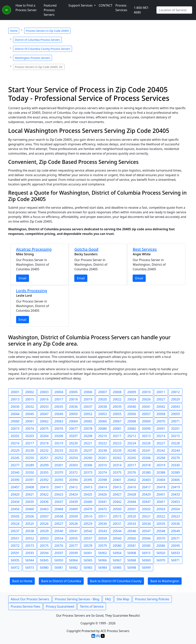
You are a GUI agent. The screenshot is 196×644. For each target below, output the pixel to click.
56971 (175, 560)
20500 (117, 509)
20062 (44, 421)
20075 (44, 429)
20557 (88, 538)
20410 (44, 487)
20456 (15, 509)
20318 (146, 465)
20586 (161, 546)
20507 (44, 516)
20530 (103, 524)
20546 (132, 531)
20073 (15, 429)
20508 (59, 516)
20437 (59, 502)
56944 (30, 560)
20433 (175, 494)
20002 (30, 392)
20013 (15, 399)
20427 (117, 494)
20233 (59, 451)
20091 (161, 429)
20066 (103, 421)
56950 (59, 560)
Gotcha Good (86, 249)
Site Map (123, 599)
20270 (175, 458)
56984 (103, 568)
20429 (146, 494)
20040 (132, 407)
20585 (146, 546)
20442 (117, 502)
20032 (30, 407)
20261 (103, 458)
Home (14, 31)
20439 (73, 502)
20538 (30, 531)
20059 (175, 414)
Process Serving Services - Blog (77, 599)
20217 (30, 443)
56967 (117, 560)
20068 (132, 421)
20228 (175, 443)
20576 (59, 546)
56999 (146, 568)
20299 (44, 465)
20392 (44, 480)
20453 (175, 502)
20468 (59, 509)
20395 (88, 480)
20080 (103, 429)
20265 (132, 458)
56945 (44, 560)
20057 (146, 414)
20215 (175, 436)
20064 (73, 421)
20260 (88, 458)
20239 (117, 451)
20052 (88, 414)
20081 (117, 429)
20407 (15, 487)
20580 (117, 546)
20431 (161, 494)
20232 (44, 451)
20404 (161, 480)
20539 (44, 531)
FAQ (108, 599)
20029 (175, 399)
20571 (175, 538)
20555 (73, 538)
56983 (88, 568)
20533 (132, 524)
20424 (73, 494)
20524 (15, 524)
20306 (88, 465)
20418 (161, 487)
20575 (44, 546)
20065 (88, 421)
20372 (73, 472)
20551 (15, 538)
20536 (175, 524)
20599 (73, 553)
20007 (103, 392)
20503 (161, 509)
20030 (15, 407)
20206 (59, 436)
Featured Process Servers (50, 10)
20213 (146, 436)
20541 (73, 531)
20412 (73, 487)
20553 (44, 538)
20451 (161, 502)
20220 (73, 443)
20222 (103, 443)
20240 (132, 451)
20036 (73, 407)
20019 (88, 399)
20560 (117, 538)
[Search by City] (174, 10)
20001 (15, 392)
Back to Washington (165, 581)
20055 (117, 414)
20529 (88, 524)
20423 (59, 494)
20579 (103, 546)
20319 (161, 465)
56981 (59, 568)
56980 (44, 568)
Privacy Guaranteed (60, 606)
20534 (146, 524)
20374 (103, 472)
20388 (161, 472)
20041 (146, 407)
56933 (175, 553)
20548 (161, 531)
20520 (132, 516)
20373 (88, 472)
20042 (161, 407)
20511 (103, 516)
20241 (146, 451)
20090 (146, 429)
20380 (146, 472)
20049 (59, 414)
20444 (132, 502)
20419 (175, 487)
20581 (132, 546)
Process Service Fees (25, 606)
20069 (146, 421)
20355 (44, 472)
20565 (132, 538)
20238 (103, 451)
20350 (30, 472)
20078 (88, 429)
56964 (73, 560)
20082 (132, 429)
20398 (103, 480)
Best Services (145, 249)
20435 (30, 502)
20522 (161, 516)
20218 (44, 443)
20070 (161, 421)
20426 (103, 494)
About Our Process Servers (30, 599)
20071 (175, 421)
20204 (44, 436)
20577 (73, 546)
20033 (44, 407)
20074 (30, 429)
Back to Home (22, 581)
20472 (103, 509)
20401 (117, 480)
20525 (30, 524)
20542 (88, 531)
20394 (73, 480)
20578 (88, 546)
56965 (88, 560)
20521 (146, 516)
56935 (15, 560)
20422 (44, 494)
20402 (132, 480)
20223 (117, 443)
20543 (103, 531)
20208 (88, 436)
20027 (161, 399)
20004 (59, 392)
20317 (132, 465)
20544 (117, 531)
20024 (132, 399)
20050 (73, 414)
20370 (59, 472)
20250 (30, 458)
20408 (30, 487)
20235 (73, 451)
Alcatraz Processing (34, 249)
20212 (132, 436)
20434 (15, 502)
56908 (132, 553)
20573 (30, 546)
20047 (44, 414)
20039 (117, 407)
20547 (146, 531)
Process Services (121, 8)
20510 (88, 516)
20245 (15, 458)
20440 (88, 502)
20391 (30, 480)
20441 (103, 502)
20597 (59, 553)
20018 (73, 399)
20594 (44, 553)
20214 (161, 436)
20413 (88, 487)
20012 (175, 392)
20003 (44, 392)
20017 (59, 399)
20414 (103, 487)
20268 (161, 458)
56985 (117, 568)
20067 (117, 421)
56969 (146, 560)
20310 (103, 465)
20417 (146, 487)
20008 (117, 392)
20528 (73, 524)
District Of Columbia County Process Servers (43, 49)
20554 (59, 538)
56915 (146, 553)
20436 (44, 502)
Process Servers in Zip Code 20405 (47, 31)
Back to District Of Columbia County (116, 581)
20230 (30, 451)
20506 (30, 516)
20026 (146, 399)
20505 (15, 516)
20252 (59, 458)
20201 (175, 429)
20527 (59, 524)
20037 (88, 407)
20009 (132, 392)
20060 (15, 421)
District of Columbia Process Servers (38, 40)
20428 (132, 494)
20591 (15, 553)
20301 (59, 465)
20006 (88, 392)
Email (23, 278)
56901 (88, 553)
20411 (59, 487)
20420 (15, 494)
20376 (132, 472)
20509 (73, 516)
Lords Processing (32, 291)
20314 (117, 465)
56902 (103, 553)
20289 (30, 465)
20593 (30, 553)
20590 (175, 546)
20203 (30, 436)
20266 (146, 458)
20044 (15, 414)
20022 (117, 399)
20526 (44, 524)
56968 (132, 560)
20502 (146, 509)
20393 (59, 480)
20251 (44, 458)
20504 (175, 509)
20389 (175, 472)
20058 (161, 414)
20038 (103, 407)
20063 (59, 421)
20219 (59, 443)
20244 (175, 451)
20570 (161, 538)
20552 (30, 538)
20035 (59, 407)
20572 (15, 546)
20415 (117, 487)
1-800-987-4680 (141, 10)
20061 (30, 421)
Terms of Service (92, 606)
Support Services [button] (81, 5)
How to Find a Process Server (26, 8)
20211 (117, 436)
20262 (117, 458)
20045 (30, 414)
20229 (15, 451)
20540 (59, 531)
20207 (73, 436)
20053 (103, 414)
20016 (44, 399)
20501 (132, 509)
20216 (15, 443)
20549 (175, 531)
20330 (175, 465)
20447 (146, 502)
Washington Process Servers (33, 58)
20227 (161, 443)
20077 (73, 429)
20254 (73, 458)
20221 (88, 443)
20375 (117, 472)
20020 (103, 399)
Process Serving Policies (152, 599)
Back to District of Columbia (61, 581)
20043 (175, 407)
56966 (103, 560)
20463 (44, 509)
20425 (88, 494)
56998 (132, 568)
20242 (161, 451)
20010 (146, 392)
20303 (73, 465)
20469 (73, 509)
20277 (15, 465)
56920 (161, 553)
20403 (146, 480)
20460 (30, 509)
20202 (15, 436)
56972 (15, 568)
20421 (30, 494)
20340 (15, 472)
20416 (132, 487)
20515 (117, 516)
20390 (15, 480)
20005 (73, 392)
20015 (30, 399)
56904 (117, 553)
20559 (103, 538)
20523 (175, 516)
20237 (88, 451)
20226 (146, 443)
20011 (161, 392)
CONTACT (105, 5)
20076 (59, 429)
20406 (175, 480)
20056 (132, 414)
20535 (161, 524)
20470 (88, 509)
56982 (73, 568)
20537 (15, 531)
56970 (161, 560)
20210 (103, 436)
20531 (117, 524)
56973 (30, 568)
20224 (132, 443)
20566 (146, 538)
